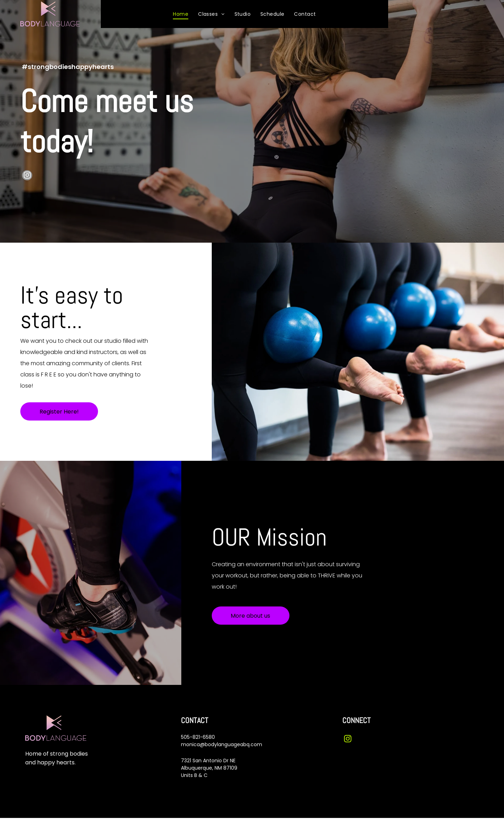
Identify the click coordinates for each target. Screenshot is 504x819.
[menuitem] (181, 14)
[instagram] (27, 177)
